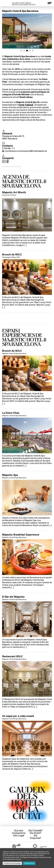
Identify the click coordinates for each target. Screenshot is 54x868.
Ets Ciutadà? (35, 831)
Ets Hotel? (35, 833)
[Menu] (50, 3)
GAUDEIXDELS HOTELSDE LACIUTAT (27, 802)
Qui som (19, 831)
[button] (21, 51)
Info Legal (19, 836)
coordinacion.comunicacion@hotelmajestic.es (26, 151)
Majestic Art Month (14, 192)
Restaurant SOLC (12, 656)
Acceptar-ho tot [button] (29, 863)
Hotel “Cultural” (26, 105)
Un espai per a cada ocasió (18, 716)
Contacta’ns (19, 833)
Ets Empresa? (35, 837)
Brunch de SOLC (12, 255)
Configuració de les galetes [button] (12, 863)
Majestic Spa (10, 475)
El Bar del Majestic (13, 597)
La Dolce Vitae (11, 413)
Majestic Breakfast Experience (21, 535)
